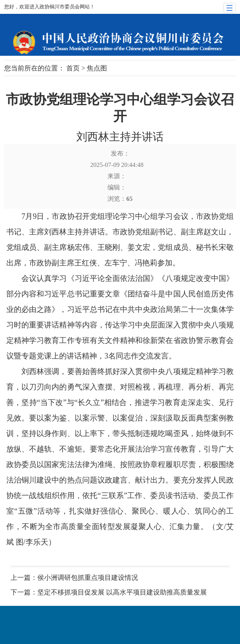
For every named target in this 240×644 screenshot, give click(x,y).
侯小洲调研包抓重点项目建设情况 (88, 578)
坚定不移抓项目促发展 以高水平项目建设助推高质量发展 (122, 592)
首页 (73, 68)
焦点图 (97, 68)
